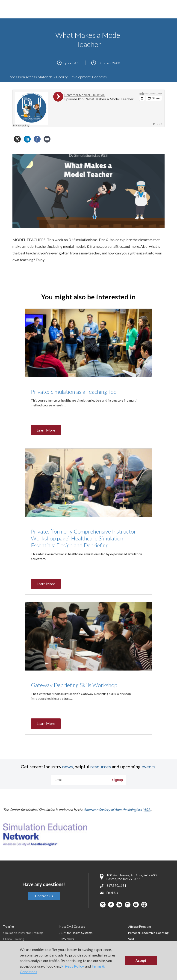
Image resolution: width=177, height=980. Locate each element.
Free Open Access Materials (30, 77)
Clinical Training (13, 939)
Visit (131, 939)
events (148, 767)
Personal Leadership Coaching (148, 933)
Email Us (112, 893)
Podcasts (99, 77)
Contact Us (44, 896)
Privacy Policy (72, 966)
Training (8, 927)
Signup (117, 780)
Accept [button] (141, 961)
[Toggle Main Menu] (9, 9)
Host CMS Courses (72, 927)
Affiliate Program (140, 927)
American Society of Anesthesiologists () (117, 810)
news (68, 767)
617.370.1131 (116, 886)
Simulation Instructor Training (23, 933)
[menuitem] (94, 926)
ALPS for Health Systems (76, 933)
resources (101, 767)
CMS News (67, 939)
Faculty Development (73, 77)
